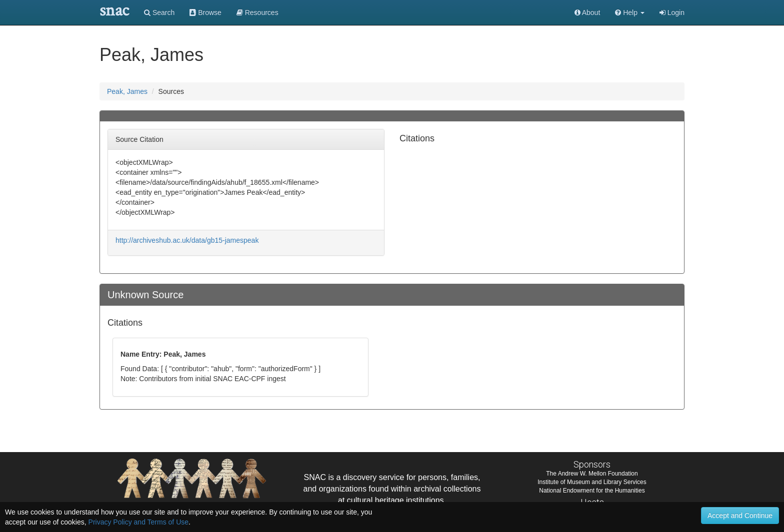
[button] (630, 12)
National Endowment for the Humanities (592, 491)
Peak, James (127, 91)
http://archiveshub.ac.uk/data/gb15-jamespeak (187, 240)
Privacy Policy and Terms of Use (138, 522)
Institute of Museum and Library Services (592, 482)
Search (159, 12)
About (587, 12)
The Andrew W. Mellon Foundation (592, 474)
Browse (205, 12)
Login (672, 12)
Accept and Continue (740, 516)
